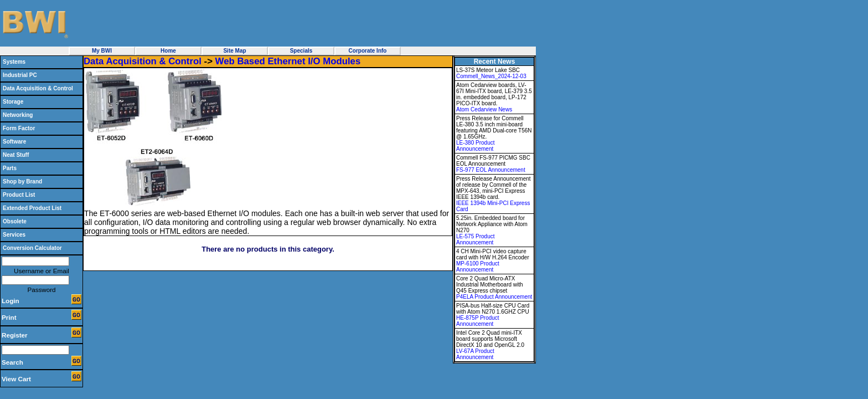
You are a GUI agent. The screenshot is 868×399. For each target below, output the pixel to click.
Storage (13, 102)
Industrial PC (20, 75)
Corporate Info (368, 51)
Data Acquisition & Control (38, 88)
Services (14, 235)
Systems (14, 62)
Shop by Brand (22, 181)
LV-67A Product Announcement (475, 354)
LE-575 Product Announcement (476, 239)
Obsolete (15, 221)
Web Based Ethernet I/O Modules (288, 61)
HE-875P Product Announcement (478, 321)
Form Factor (19, 128)
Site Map (234, 51)
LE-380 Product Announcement (476, 146)
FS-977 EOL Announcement (491, 170)
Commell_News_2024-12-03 (491, 76)
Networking (18, 115)
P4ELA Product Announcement (494, 297)
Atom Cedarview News (484, 109)
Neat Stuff (16, 155)
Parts (10, 168)
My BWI (102, 51)
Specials (301, 51)
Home (168, 51)
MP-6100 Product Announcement (478, 267)
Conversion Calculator (32, 248)
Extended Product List (32, 208)
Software (14, 142)
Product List (19, 195)
